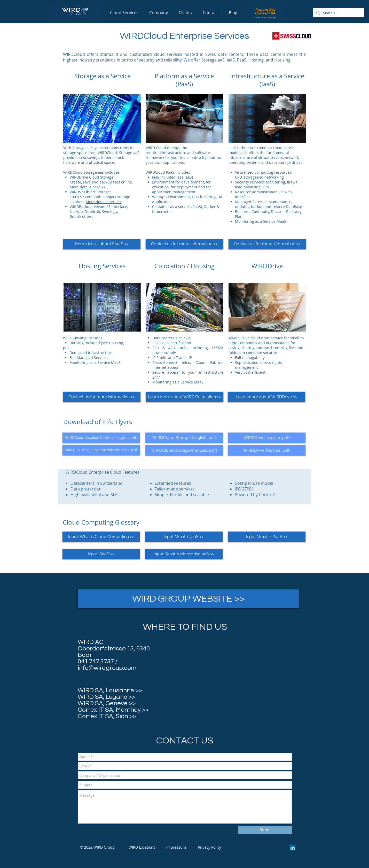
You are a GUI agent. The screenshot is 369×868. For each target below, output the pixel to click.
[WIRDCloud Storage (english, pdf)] (184, 438)
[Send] (265, 830)
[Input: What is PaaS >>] (267, 537)
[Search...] (338, 13)
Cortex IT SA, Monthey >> (113, 710)
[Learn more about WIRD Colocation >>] (185, 397)
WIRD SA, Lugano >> (107, 697)
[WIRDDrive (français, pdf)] (267, 450)
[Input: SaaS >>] (101, 554)
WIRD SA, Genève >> (107, 703)
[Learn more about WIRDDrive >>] (266, 397)
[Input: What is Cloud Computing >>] (101, 537)
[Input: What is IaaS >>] (184, 537)
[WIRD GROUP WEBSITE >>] (188, 599)
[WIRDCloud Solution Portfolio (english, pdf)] (101, 438)
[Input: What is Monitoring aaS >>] (184, 554)
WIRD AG (91, 642)
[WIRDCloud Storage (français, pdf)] (184, 450)
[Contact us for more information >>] (184, 244)
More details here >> (88, 187)
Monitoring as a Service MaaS (261, 221)
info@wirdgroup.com (107, 668)
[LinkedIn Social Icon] (293, 848)
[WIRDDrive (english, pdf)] (267, 438)
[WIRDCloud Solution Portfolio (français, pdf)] (101, 450)
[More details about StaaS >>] (102, 244)
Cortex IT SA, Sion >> (107, 716)
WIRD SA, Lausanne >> (110, 690)
